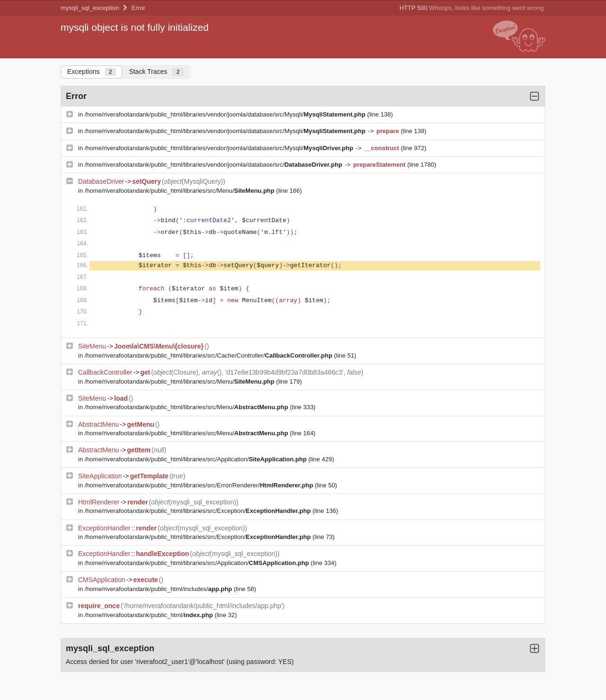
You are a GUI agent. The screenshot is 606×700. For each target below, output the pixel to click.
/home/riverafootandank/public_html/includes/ (159, 589)
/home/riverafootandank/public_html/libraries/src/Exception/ (199, 511)
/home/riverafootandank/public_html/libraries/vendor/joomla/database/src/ (214, 165)
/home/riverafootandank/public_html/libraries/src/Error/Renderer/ (200, 485)
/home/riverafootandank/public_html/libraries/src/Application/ (197, 459)
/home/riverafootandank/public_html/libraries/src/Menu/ (181, 191)
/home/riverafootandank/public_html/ (150, 615)
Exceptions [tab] (91, 72)
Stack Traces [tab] (156, 72)
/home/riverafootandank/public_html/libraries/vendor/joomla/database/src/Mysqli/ (226, 114)
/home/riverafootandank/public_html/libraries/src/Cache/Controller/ (209, 355)
